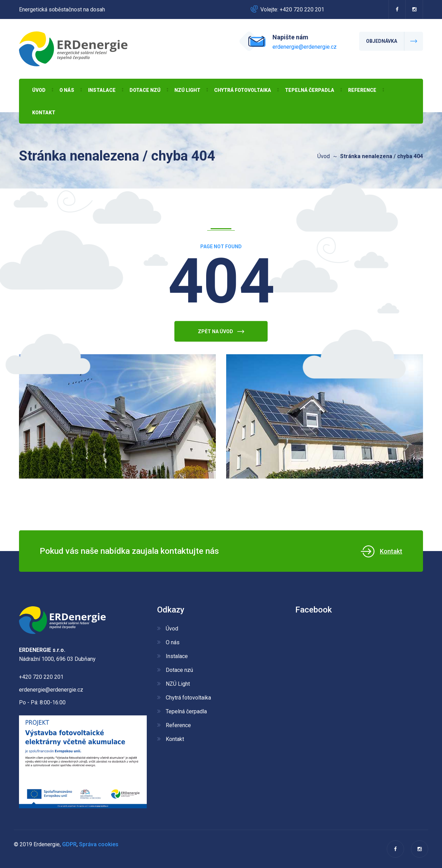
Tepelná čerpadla (310, 90)
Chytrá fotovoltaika (243, 90)
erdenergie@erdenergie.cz (305, 47)
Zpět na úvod (221, 338)
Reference (362, 90)
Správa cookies (99, 844)
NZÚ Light (187, 90)
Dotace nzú (145, 90)
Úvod (39, 90)
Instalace (102, 90)
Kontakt (44, 113)
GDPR (69, 844)
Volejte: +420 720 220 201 (292, 9)
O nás (67, 90)
